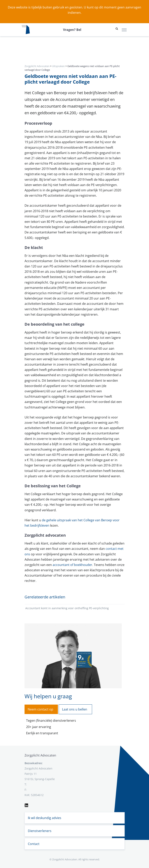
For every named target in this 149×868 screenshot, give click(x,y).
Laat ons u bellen (75, 709)
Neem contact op (40, 709)
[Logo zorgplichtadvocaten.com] (26, 30)
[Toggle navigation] (124, 30)
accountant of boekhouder (72, 565)
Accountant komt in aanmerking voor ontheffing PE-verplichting (67, 608)
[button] (117, 30)
